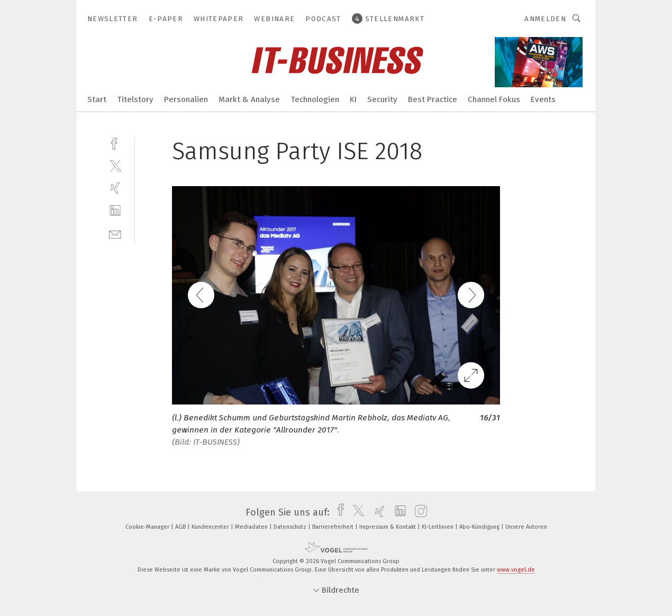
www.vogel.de (516, 570)
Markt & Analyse (249, 99)
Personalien (186, 99)
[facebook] (115, 142)
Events (543, 99)
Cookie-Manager (148, 527)
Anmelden (545, 19)
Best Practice (433, 99)
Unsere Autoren (526, 527)
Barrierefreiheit (334, 527)
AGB (181, 527)
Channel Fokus (494, 99)
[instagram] (418, 512)
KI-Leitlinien (438, 527)
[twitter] (115, 165)
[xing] (115, 188)
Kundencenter (211, 527)
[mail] (115, 233)
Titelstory (135, 99)
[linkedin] (115, 211)
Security (382, 99)
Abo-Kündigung (480, 527)
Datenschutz (291, 527)
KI (353, 99)
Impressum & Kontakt (388, 527)
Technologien (315, 99)
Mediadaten (252, 527)
